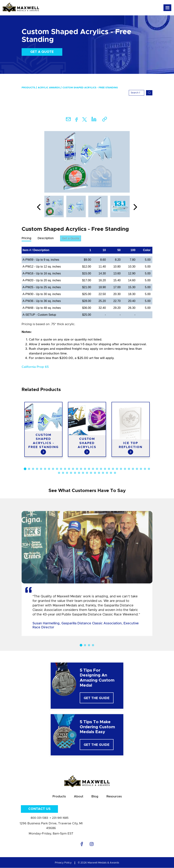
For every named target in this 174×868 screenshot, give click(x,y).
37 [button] (75, 473)
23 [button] (113, 469)
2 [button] (29, 469)
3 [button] (33, 469)
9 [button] (57, 469)
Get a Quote (42, 52)
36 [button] (71, 473)
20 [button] (101, 469)
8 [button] (53, 469)
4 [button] (37, 469)
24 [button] (117, 469)
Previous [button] (39, 207)
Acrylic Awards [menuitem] (49, 88)
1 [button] (25, 469)
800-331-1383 (39, 818)
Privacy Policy (63, 863)
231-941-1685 (60, 818)
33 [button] (59, 473)
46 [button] (111, 473)
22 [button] (109, 469)
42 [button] (95, 473)
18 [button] (93, 469)
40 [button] (87, 473)
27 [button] (129, 469)
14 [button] (77, 469)
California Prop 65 (35, 367)
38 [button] (79, 473)
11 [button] (65, 469)
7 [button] (49, 469)
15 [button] (81, 469)
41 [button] (91, 473)
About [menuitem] (79, 797)
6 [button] (45, 469)
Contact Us (39, 809)
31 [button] (145, 469)
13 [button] (73, 469)
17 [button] (89, 469)
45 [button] (107, 473)
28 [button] (133, 469)
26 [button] (125, 469)
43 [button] (99, 473)
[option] (87, 162)
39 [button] (83, 473)
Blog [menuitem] (95, 797)
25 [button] (121, 469)
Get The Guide (97, 698)
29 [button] (137, 469)
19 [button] (97, 469)
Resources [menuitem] (114, 797)
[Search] (136, 93)
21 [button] (105, 469)
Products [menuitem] (28, 88)
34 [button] (63, 473)
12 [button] (69, 469)
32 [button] (149, 469)
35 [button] (67, 473)
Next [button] (135, 207)
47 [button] (115, 473)
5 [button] (41, 469)
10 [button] (61, 469)
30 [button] (141, 469)
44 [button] (103, 473)
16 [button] (85, 469)
